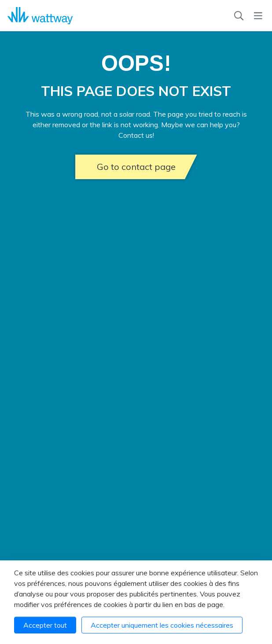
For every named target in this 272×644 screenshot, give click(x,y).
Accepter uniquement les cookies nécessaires (162, 625)
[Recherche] (239, 16)
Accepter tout (45, 625)
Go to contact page (136, 167)
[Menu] (258, 16)
